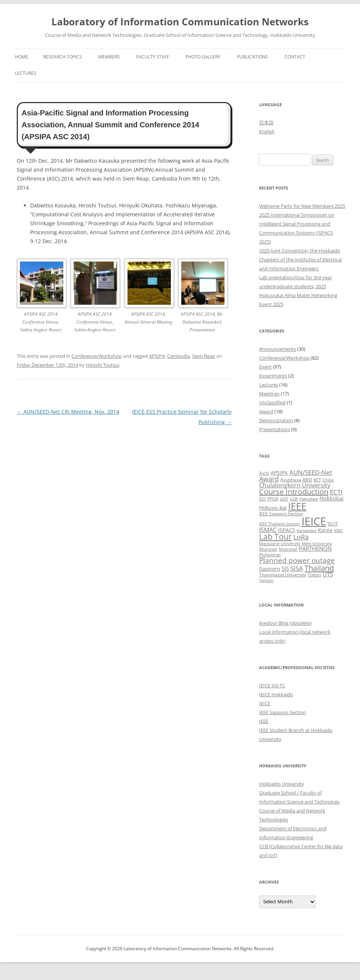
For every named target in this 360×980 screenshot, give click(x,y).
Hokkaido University (282, 784)
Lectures (26, 73)
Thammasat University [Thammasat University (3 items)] (283, 575)
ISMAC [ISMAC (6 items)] (268, 530)
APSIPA (157, 356)
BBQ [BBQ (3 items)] (307, 480)
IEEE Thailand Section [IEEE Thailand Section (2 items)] (280, 524)
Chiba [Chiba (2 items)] (328, 480)
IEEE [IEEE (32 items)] (297, 506)
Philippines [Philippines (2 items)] (270, 555)
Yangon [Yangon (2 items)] (266, 580)
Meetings (269, 394)
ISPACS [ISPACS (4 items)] (287, 530)
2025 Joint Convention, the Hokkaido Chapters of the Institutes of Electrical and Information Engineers (300, 260)
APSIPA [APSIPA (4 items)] (279, 473)
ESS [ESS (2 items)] (262, 499)
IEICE (265, 703)
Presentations (275, 429)
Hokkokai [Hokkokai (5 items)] (332, 498)
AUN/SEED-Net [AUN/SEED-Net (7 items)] (311, 472)
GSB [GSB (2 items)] (294, 499)
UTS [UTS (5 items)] (328, 574)
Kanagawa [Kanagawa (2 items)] (307, 531)
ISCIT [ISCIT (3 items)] (333, 524)
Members (109, 57)
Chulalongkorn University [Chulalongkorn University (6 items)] (295, 485)
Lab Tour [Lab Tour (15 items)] (275, 537)
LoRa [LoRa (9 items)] (301, 537)
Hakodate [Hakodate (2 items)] (309, 499)
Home (22, 57)
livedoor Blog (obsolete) (285, 623)
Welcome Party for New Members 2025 (302, 206)
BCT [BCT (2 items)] (317, 480)
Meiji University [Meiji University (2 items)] (317, 544)
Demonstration (276, 420)
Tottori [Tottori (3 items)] (314, 575)
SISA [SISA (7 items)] (297, 568)
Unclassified (272, 402)
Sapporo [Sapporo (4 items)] (270, 569)
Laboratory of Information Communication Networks (180, 22)
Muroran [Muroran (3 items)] (268, 549)
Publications (252, 57)
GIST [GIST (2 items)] (284, 499)
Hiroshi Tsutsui (103, 365)
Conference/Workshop (97, 356)
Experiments (273, 376)
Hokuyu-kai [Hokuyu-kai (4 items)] (273, 508)
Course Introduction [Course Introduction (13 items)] (294, 492)
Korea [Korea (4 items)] (325, 530)
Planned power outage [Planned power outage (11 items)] (297, 560)
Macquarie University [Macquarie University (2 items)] (280, 544)
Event (265, 367)
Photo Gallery (203, 57)
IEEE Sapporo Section (283, 712)
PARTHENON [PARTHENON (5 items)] (315, 548)
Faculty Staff (153, 57)
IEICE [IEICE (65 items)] (314, 521)
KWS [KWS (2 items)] (338, 531)
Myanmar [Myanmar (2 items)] (288, 549)
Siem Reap (204, 356)
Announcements (278, 349)
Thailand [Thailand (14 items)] (319, 568)
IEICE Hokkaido (276, 694)
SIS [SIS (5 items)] (285, 569)
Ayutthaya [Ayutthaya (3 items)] (291, 480)
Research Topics (63, 57)
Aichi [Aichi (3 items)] (264, 473)
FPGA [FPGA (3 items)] (273, 499)
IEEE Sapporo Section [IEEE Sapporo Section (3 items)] (281, 514)
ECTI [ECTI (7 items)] (336, 492)
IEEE (264, 721)
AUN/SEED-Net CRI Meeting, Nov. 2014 (68, 412)
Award (266, 411)
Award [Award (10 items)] (269, 479)
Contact (295, 57)
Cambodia (179, 356)
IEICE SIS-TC (272, 685)
